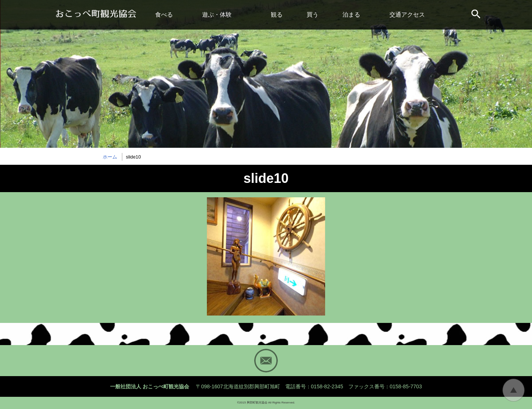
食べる (164, 15)
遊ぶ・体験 (217, 15)
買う (313, 15)
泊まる (351, 15)
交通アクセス (407, 15)
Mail (266, 361)
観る (277, 15)
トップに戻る (514, 390)
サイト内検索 (477, 15)
